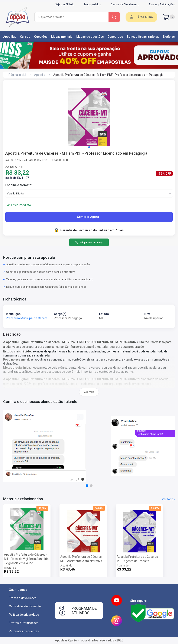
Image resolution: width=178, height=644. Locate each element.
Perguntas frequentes (24, 631)
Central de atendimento (25, 606)
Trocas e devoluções (23, 598)
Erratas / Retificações (162, 4)
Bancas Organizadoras (143, 37)
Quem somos (18, 590)
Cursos (25, 37)
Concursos (115, 37)
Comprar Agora (88, 217)
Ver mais (89, 392)
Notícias (169, 37)
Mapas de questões (90, 37)
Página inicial (17, 75)
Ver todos (168, 499)
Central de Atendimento (125, 4)
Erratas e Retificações (24, 623)
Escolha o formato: (19, 185)
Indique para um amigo (89, 242)
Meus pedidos (93, 4)
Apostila (40, 75)
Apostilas (10, 37)
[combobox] (72, 17)
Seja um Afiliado (65, 4)
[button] (89, 147)
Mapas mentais (62, 37)
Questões (41, 37)
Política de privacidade (24, 615)
